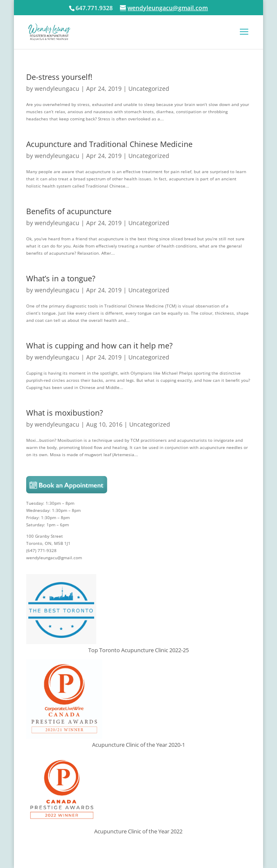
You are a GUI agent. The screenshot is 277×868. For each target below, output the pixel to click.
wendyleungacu (57, 88)
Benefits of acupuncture (69, 211)
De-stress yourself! (59, 77)
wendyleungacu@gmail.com (54, 558)
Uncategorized (149, 88)
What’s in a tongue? (61, 278)
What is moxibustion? (65, 413)
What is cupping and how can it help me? (99, 346)
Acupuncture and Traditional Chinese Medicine (109, 144)
